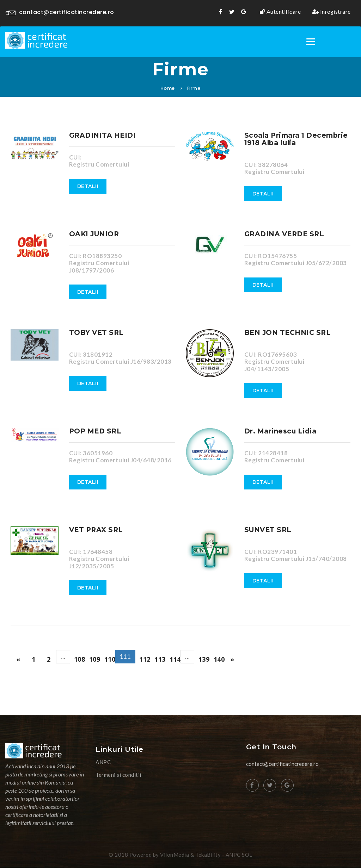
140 (219, 659)
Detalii (88, 186)
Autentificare (280, 12)
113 (160, 659)
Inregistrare (332, 12)
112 (145, 659)
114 (175, 659)
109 (95, 659)
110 (110, 659)
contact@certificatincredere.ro (60, 12)
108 (80, 659)
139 (204, 659)
